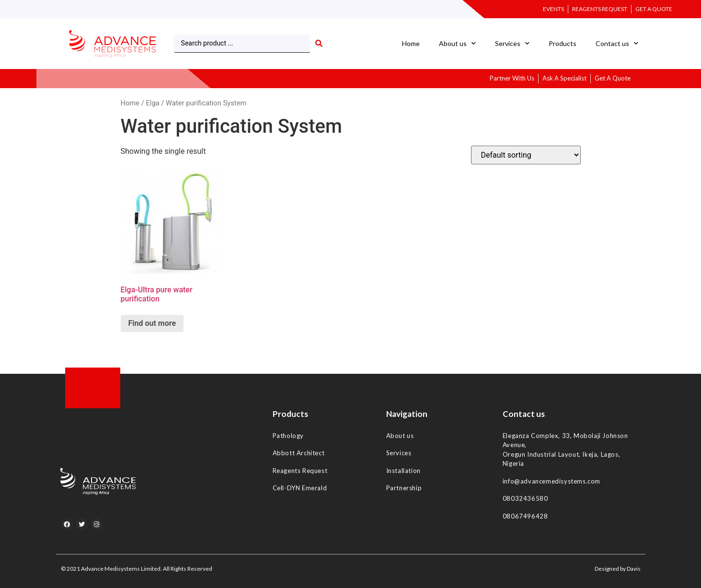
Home (411, 43)
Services (512, 44)
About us (457, 44)
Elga (152, 103)
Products (563, 43)
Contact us (617, 44)
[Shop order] (526, 155)
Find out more (152, 323)
